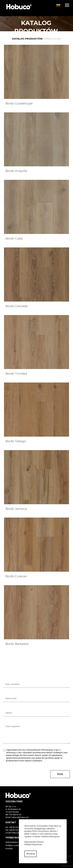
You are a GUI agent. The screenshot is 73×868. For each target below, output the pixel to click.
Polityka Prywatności (33, 845)
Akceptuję (31, 854)
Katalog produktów (27, 39)
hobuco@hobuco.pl (20, 817)
